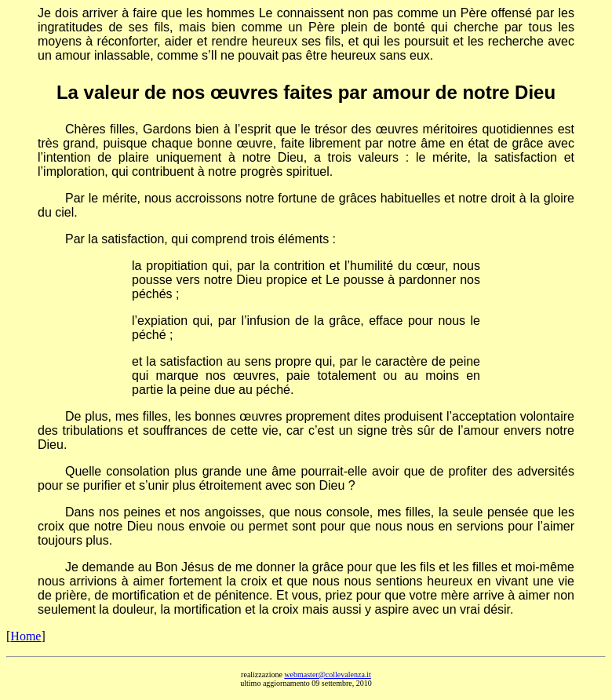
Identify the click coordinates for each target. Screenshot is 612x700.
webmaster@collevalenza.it (328, 674)
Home (25, 636)
